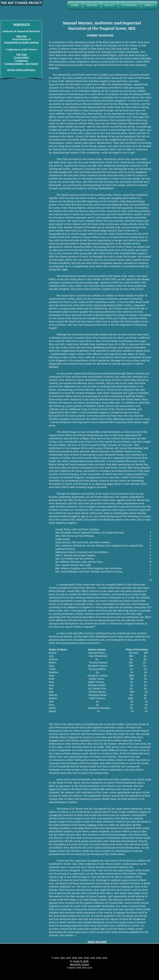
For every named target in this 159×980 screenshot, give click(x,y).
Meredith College (79, 964)
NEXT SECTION (97, 942)
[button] (92, 5)
